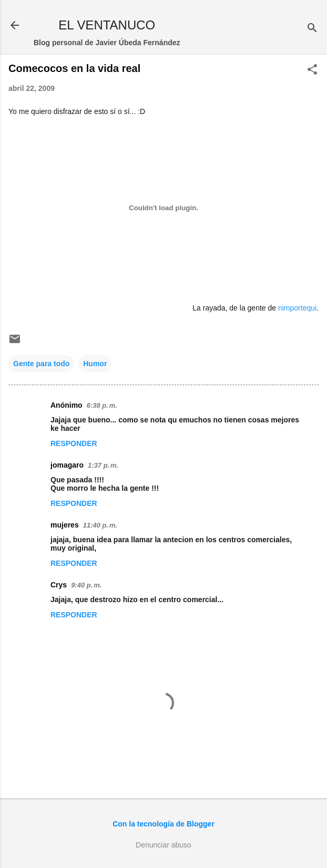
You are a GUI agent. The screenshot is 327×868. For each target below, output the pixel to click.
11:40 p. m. (100, 525)
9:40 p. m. (86, 585)
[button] (312, 70)
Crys (59, 585)
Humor (95, 364)
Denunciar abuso (163, 845)
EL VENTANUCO (107, 25)
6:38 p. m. (102, 405)
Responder (74, 443)
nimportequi (297, 308)
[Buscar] (312, 29)
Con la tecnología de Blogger (163, 824)
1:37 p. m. (103, 465)
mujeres (65, 525)
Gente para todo (41, 364)
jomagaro (67, 465)
